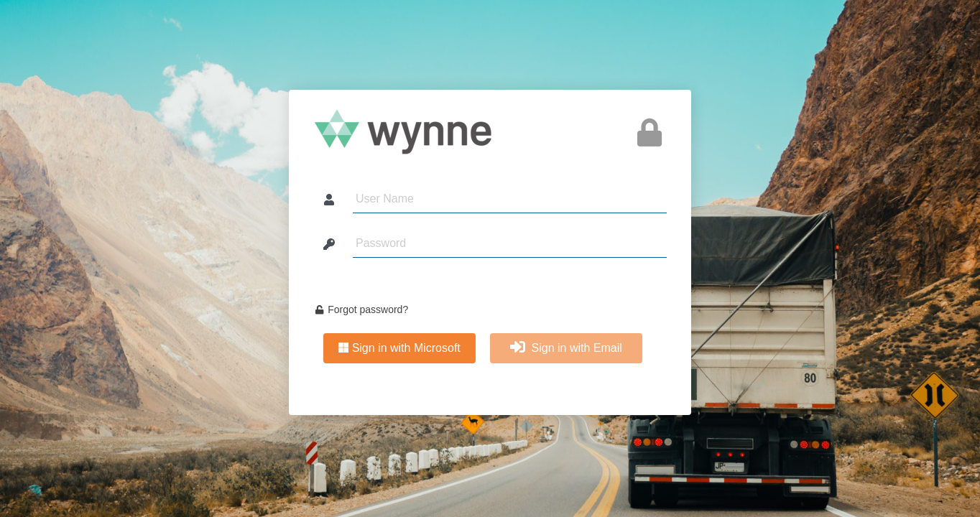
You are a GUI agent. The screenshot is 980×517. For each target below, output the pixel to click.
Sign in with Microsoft (399, 348)
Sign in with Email (566, 348)
